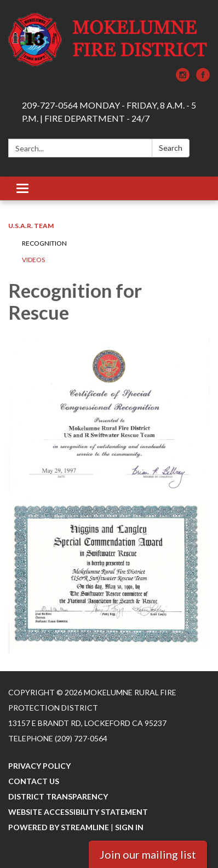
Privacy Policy (39, 766)
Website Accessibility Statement (78, 812)
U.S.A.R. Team (31, 226)
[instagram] (183, 78)
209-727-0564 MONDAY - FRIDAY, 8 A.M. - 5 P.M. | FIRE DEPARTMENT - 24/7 (109, 112)
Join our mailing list (148, 854)
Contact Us (34, 781)
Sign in (129, 827)
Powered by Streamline (59, 827)
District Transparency (58, 796)
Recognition (44, 243)
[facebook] (203, 78)
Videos (33, 260)
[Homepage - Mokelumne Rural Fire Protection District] (109, 39)
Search (171, 148)
